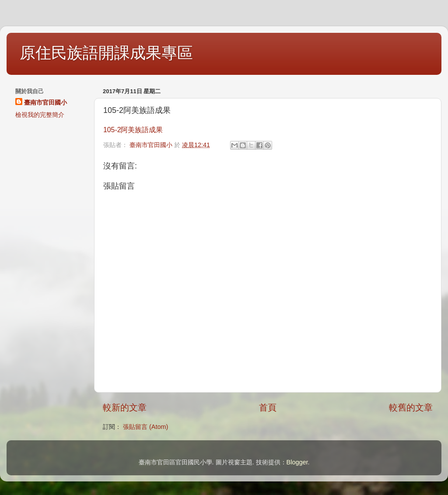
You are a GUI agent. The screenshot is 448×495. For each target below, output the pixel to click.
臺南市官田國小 (45, 102)
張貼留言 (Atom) (145, 427)
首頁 (268, 407)
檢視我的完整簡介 (40, 115)
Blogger (297, 462)
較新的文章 (125, 407)
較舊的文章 (411, 407)
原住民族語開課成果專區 (106, 53)
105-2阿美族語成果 (133, 130)
